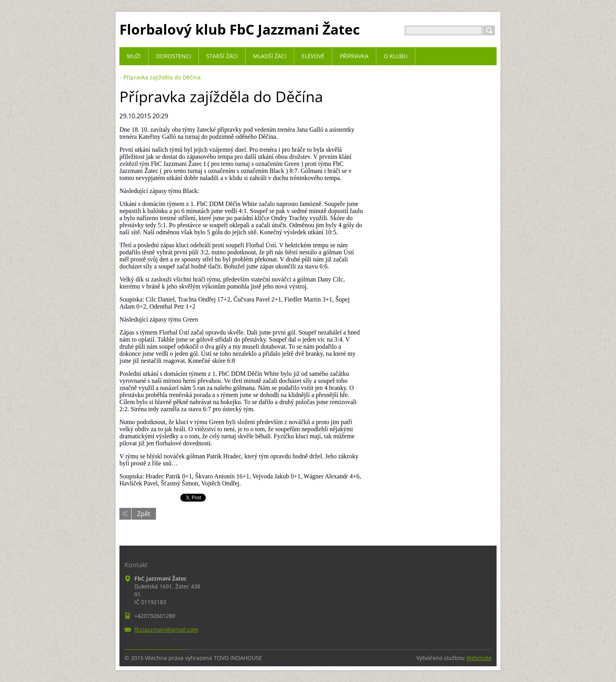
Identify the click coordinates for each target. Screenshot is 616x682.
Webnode (479, 658)
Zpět (144, 514)
